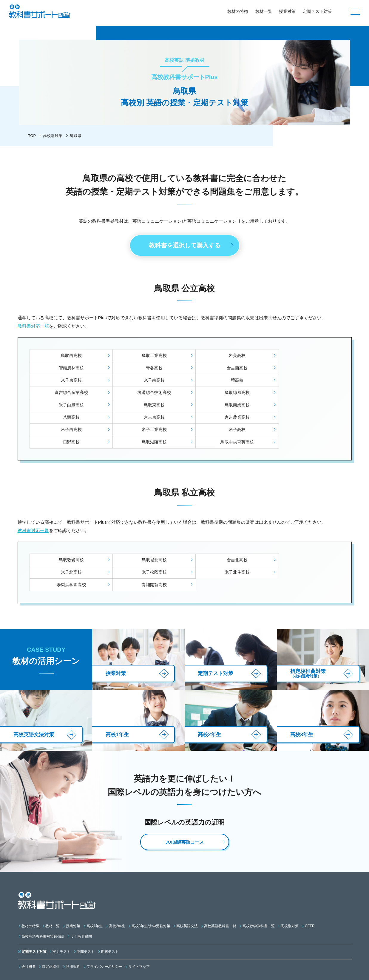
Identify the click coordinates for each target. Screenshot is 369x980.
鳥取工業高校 (146, 356)
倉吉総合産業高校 (146, 381)
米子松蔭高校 (68, 549)
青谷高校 (68, 369)
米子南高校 (301, 369)
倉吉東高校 (68, 406)
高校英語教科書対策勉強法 (43, 903)
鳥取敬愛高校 (68, 537)
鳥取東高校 (146, 394)
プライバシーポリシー (104, 933)
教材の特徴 (237, 11)
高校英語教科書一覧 (220, 893)
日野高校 (146, 419)
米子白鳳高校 (68, 394)
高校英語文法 (187, 893)
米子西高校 (223, 406)
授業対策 (287, 11)
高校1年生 (95, 893)
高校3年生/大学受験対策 (151, 893)
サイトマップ (139, 933)
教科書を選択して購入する (185, 246)
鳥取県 (76, 136)
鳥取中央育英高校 (301, 419)
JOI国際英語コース (185, 809)
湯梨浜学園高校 (223, 549)
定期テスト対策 (317, 11)
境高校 (68, 381)
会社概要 (29, 933)
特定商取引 (51, 933)
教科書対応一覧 (33, 327)
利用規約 (73, 933)
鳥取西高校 (68, 356)
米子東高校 (223, 369)
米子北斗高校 (146, 549)
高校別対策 (53, 136)
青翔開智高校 (301, 549)
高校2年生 (117, 893)
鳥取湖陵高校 (223, 419)
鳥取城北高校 (146, 537)
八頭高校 (301, 394)
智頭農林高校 (301, 356)
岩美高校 (223, 356)
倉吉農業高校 (146, 406)
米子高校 (68, 419)
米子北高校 (301, 537)
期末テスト (110, 918)
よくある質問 (81, 903)
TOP (32, 136)
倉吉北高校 (223, 537)
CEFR (310, 893)
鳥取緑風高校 (301, 381)
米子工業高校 (301, 406)
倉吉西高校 (146, 369)
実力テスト (61, 918)
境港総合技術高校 (223, 381)
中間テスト (86, 918)
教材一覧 (263, 11)
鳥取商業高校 (223, 394)
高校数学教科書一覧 (259, 893)
